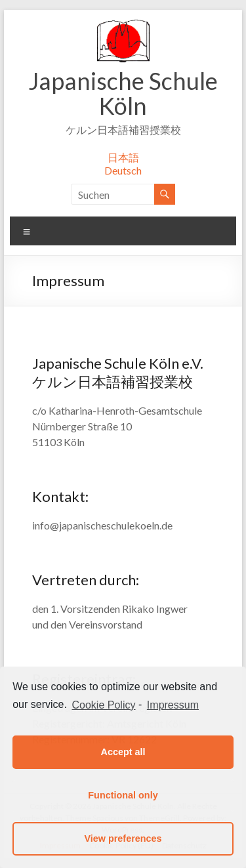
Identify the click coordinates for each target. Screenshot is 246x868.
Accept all (123, 752)
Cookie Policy (104, 705)
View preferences (123, 838)
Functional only (123, 795)
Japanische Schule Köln (123, 93)
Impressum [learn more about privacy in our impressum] (173, 705)
